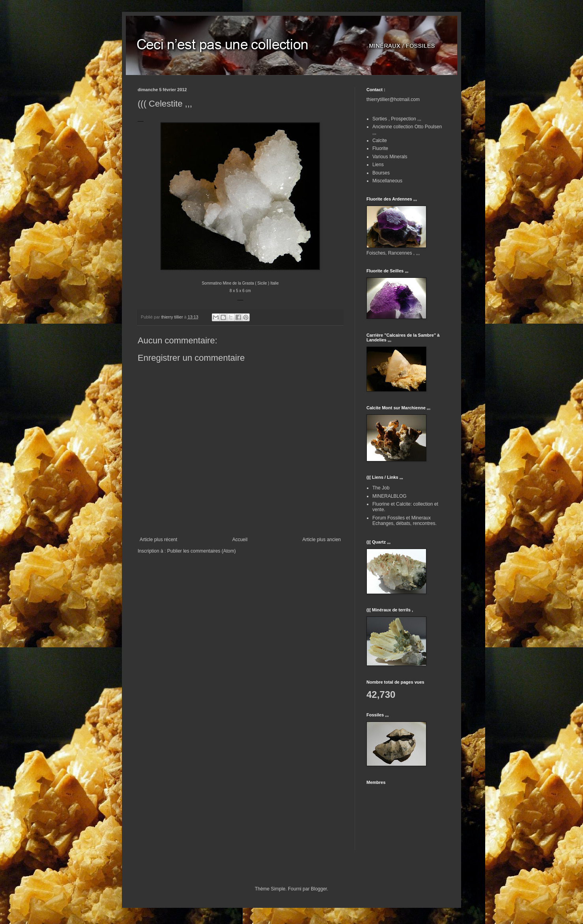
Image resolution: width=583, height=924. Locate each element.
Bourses (381, 173)
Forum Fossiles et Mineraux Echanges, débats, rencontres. (405, 521)
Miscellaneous (387, 181)
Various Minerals (390, 157)
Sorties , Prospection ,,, (397, 119)
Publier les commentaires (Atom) (202, 551)
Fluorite (380, 148)
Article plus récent (158, 540)
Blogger (319, 889)
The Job (381, 488)
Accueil (240, 540)
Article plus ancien (322, 540)
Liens (378, 165)
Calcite (380, 141)
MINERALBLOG (390, 496)
